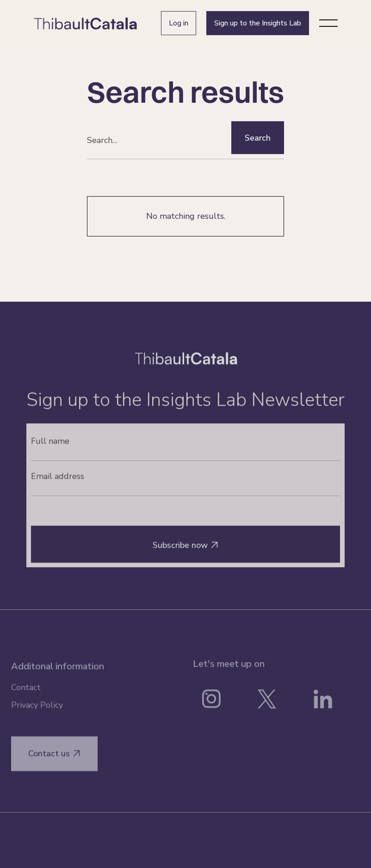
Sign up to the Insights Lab (258, 23)
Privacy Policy (37, 710)
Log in (179, 23)
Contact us (54, 759)
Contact (26, 693)
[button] (328, 23)
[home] (85, 23)
